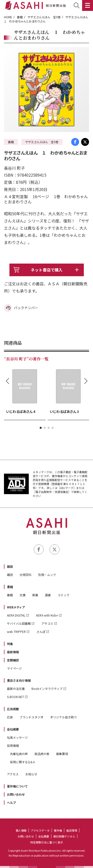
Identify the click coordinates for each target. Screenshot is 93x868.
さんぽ (41, 632)
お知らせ (31, 774)
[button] (41, 428)
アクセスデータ (40, 830)
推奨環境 (72, 830)
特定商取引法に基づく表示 (47, 842)
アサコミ (47, 623)
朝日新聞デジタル (64, 836)
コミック (63, 595)
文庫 (23, 595)
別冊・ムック (47, 575)
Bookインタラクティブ (47, 689)
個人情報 (21, 830)
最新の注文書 (16, 689)
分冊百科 (26, 575)
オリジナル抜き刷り (63, 717)
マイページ (14, 668)
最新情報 (13, 652)
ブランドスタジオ (31, 717)
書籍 (20, 17)
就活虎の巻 (42, 754)
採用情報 (13, 746)
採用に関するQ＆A (22, 762)
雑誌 (10, 566)
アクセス (13, 774)
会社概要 (13, 729)
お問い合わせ (16, 794)
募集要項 (62, 754)
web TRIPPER (16, 632)
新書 (35, 595)
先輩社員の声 (19, 754)
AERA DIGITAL (16, 615)
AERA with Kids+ (47, 615)
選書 (48, 595)
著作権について (17, 786)
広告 (10, 717)
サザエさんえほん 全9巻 (44, 17)
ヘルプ (11, 802)
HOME (8, 17)
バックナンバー (26, 308)
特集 (10, 644)
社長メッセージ (17, 737)
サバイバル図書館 (19, 623)
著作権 (58, 830)
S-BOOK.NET (15, 697)
